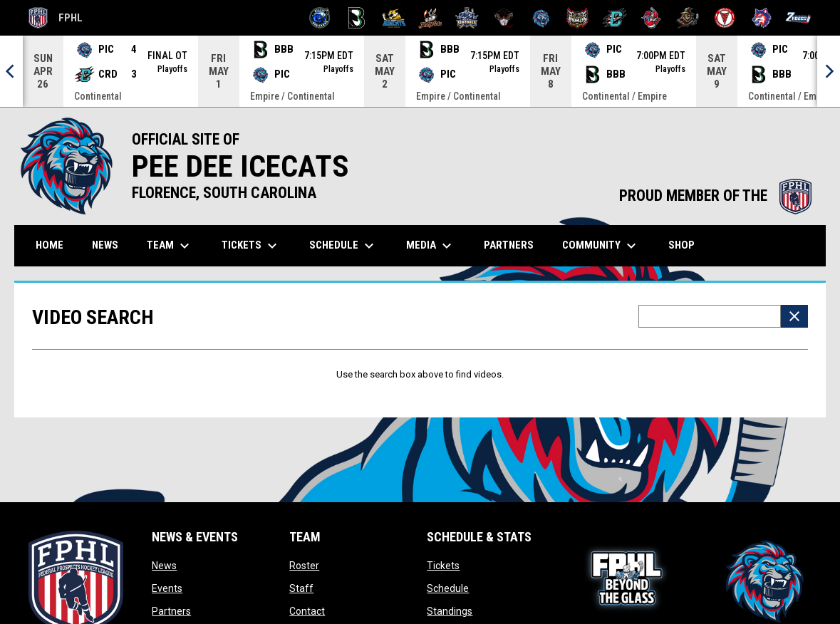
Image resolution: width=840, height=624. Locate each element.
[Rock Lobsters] (652, 18)
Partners (171, 611)
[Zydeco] (798, 18)
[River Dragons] (615, 18)
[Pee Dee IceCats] (541, 18)
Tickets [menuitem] (251, 246)
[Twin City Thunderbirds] (725, 18)
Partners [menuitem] (509, 245)
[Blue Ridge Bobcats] (394, 18)
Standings (450, 611)
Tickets (443, 566)
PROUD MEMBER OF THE (715, 196)
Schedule (448, 588)
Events (167, 588)
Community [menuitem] (601, 246)
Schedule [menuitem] (343, 246)
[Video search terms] (710, 316)
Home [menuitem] (50, 245)
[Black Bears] (357, 18)
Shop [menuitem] (687, 245)
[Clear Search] (794, 316)
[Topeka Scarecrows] (688, 18)
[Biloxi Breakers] (320, 18)
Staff (301, 588)
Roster (304, 566)
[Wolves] (762, 18)
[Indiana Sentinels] (467, 18)
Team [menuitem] (170, 246)
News (164, 566)
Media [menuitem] (431, 246)
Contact (307, 611)
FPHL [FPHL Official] (56, 18)
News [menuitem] (105, 245)
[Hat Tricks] (431, 18)
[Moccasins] (504, 18)
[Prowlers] (577, 18)
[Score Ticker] (420, 71)
